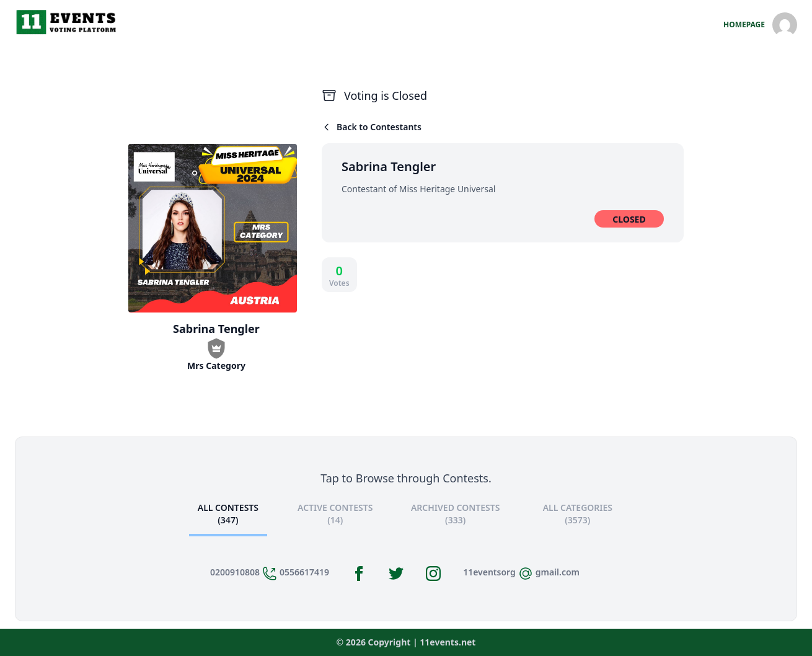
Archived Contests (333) (456, 514)
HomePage (744, 25)
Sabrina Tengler (389, 166)
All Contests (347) (228, 514)
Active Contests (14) (335, 514)
